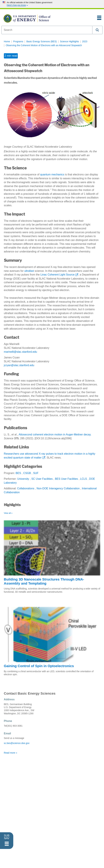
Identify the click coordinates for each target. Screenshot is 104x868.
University (23, 479)
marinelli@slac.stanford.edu (20, 352)
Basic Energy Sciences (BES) (42, 42)
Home (7, 42)
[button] (97, 30)
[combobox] (47, 30)
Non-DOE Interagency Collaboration (58, 488)
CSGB (27, 473)
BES (18, 473)
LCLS (84, 479)
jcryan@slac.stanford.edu (19, 365)
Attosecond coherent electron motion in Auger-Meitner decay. (55, 435)
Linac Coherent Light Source (58, 275)
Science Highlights (69, 42)
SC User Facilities (42, 479)
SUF (36, 473)
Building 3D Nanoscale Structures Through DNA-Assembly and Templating (44, 581)
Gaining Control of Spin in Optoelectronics (39, 666)
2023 (85, 42)
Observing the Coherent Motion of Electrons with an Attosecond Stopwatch (44, 45)
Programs (18, 42)
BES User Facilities (66, 479)
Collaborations (26, 488)
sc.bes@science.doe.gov (17, 743)
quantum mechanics (52, 174)
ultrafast (29, 271)
